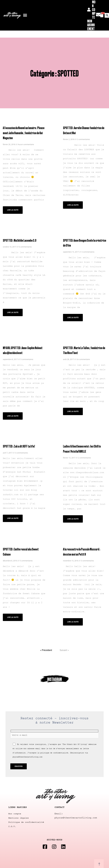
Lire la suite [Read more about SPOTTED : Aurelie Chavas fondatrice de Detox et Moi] (73, 205)
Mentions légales (19, 816)
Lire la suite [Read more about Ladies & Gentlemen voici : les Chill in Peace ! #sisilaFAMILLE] (73, 517)
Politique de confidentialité (26, 821)
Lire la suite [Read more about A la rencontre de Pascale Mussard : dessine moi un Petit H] (73, 620)
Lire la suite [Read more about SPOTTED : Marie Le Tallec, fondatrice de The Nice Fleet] (73, 410)
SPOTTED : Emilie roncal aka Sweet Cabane (24, 548)
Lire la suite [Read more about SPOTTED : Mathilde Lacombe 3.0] (13, 312)
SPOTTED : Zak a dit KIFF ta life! (18, 445)
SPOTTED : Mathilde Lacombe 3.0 (19, 240)
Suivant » (64, 648)
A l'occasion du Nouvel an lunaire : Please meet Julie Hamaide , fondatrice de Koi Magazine (23, 132)
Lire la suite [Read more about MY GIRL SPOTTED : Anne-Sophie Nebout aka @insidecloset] (13, 415)
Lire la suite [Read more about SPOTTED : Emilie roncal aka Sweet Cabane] (13, 611)
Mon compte (15, 812)
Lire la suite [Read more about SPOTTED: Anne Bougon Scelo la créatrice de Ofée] (73, 317)
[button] (25, 15)
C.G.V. (12, 825)
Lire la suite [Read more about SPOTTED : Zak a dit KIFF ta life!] (13, 517)
